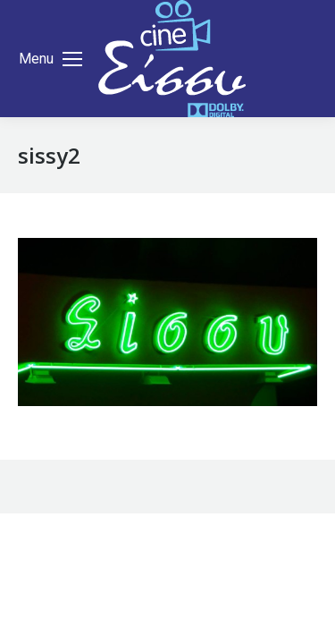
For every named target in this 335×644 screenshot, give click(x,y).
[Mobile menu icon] (50, 59)
